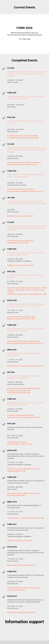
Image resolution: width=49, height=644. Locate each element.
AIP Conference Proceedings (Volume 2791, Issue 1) (25, 343)
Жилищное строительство (17, 319)
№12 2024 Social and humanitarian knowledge (23, 138)
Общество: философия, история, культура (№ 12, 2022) (27, 288)
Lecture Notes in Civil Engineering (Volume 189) (24, 388)
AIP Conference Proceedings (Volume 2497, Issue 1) (25, 366)
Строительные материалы (17, 317)
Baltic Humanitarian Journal (17, 442)
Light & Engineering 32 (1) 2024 (18, 243)
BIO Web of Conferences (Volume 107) (20, 216)
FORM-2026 (24, 28)
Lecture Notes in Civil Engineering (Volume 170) (24, 417)
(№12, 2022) (31, 319)
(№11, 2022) (31, 317)
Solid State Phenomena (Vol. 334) (19, 391)
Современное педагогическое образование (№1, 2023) (27, 294)
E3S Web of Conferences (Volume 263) (20, 415)
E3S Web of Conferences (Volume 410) (20, 265)
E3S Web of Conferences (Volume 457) (20, 241)
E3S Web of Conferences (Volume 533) (20, 189)
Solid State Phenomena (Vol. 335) (19, 393)
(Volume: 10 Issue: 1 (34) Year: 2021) (20, 444)
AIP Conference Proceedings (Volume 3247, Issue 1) (25, 191)
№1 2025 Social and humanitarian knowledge (23, 136)
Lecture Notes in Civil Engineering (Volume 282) (24, 341)
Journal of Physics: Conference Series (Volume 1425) (26, 518)
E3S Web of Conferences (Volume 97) (20, 541)
